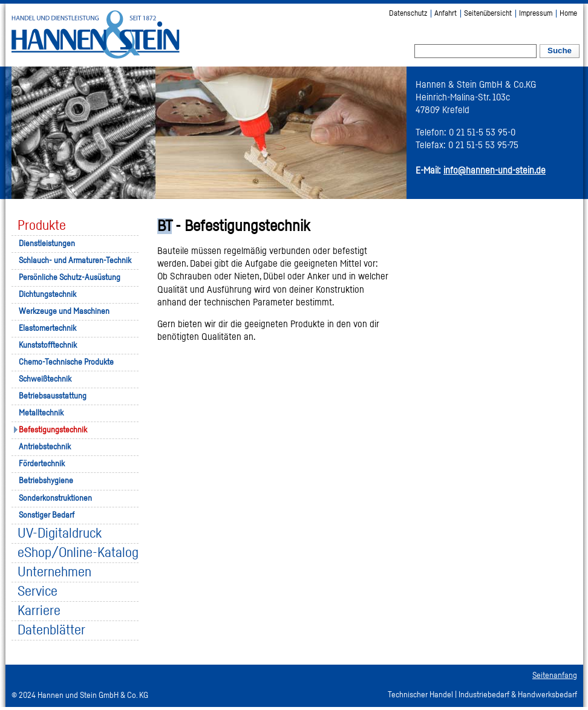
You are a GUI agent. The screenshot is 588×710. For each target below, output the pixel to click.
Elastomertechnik (47, 328)
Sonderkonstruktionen (55, 498)
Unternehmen (54, 572)
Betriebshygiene (46, 481)
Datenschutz (408, 14)
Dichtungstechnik (47, 295)
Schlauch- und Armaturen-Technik (75, 261)
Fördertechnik (42, 464)
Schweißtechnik (45, 379)
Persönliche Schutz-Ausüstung (70, 278)
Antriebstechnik (45, 447)
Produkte (42, 226)
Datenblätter (51, 630)
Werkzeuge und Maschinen (64, 311)
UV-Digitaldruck (60, 534)
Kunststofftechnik (48, 345)
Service (38, 592)
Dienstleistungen (47, 244)
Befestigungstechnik (53, 430)
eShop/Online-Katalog (78, 553)
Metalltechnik (41, 413)
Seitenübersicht (488, 14)
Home (568, 14)
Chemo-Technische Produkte (66, 362)
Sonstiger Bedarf (47, 515)
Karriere (39, 611)
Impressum (536, 14)
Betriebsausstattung (53, 396)
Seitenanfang (555, 676)
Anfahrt (446, 14)
